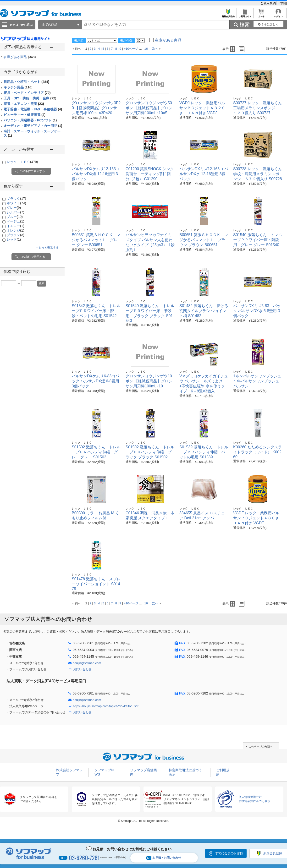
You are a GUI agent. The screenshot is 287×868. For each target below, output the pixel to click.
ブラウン (15, 235)
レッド (14, 239)
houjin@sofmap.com (87, 663)
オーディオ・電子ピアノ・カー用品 (33, 126)
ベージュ (15, 221)
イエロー (15, 226)
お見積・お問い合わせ (164, 858)
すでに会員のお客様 (229, 853)
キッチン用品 (18, 87)
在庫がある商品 (20, 57)
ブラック (16, 199)
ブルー (15, 217)
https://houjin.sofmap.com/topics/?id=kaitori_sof (106, 706)
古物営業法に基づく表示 (254, 801)
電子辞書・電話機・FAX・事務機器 (33, 109)
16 (146, 49)
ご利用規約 (268, 3)
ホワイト (16, 203)
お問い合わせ (82, 669)
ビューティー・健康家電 (25, 115)
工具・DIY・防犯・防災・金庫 (30, 98)
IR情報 (282, 3)
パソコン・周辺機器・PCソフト (30, 120)
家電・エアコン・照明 (24, 104)
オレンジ (15, 230)
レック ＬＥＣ (22, 162)
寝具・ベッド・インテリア (27, 93)
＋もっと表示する (47, 248)
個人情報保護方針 (250, 797)
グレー (14, 208)
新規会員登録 (228, 15)
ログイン (278, 15)
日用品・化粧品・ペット (26, 82)
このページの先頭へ (261, 746)
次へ (155, 49)
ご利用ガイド (245, 15)
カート (262, 15)
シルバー (15, 212)
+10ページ (131, 49)
